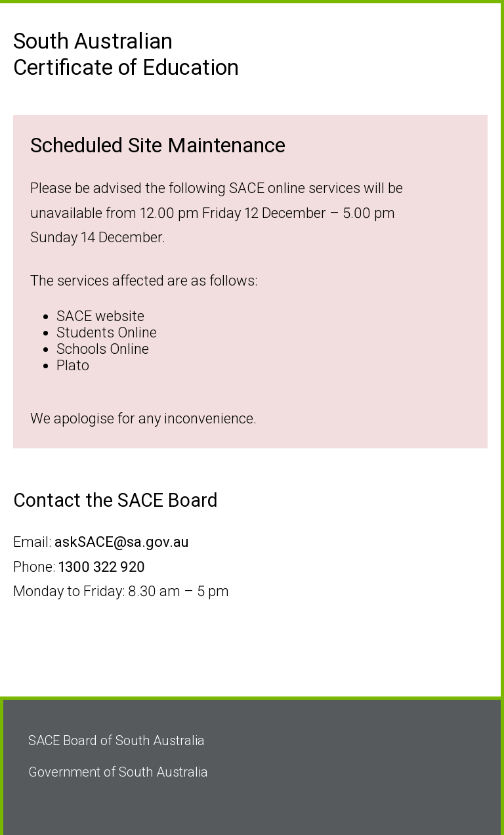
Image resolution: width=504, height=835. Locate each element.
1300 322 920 (102, 567)
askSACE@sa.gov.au (122, 542)
